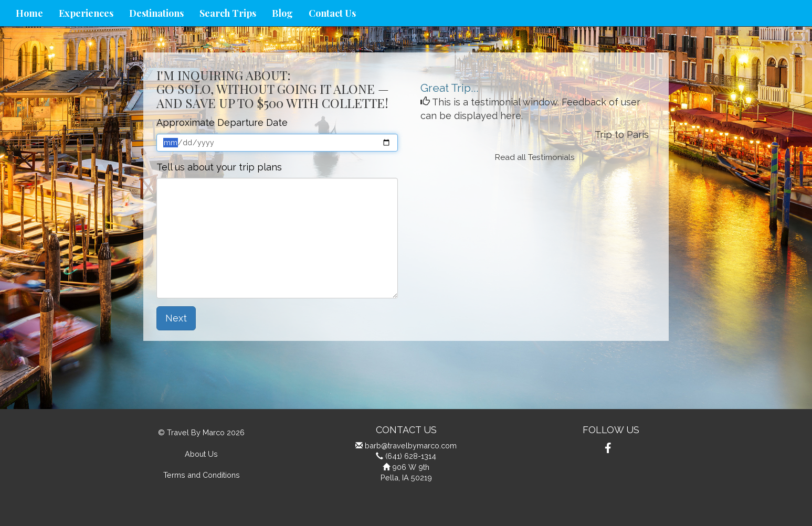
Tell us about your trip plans (219, 167)
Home (29, 13)
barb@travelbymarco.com (411, 446)
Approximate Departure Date (222, 122)
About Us (201, 454)
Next (176, 318)
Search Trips (228, 13)
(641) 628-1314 (411, 456)
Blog (282, 13)
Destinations (156, 13)
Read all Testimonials (535, 157)
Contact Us (332, 13)
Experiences (86, 13)
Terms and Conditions (202, 475)
